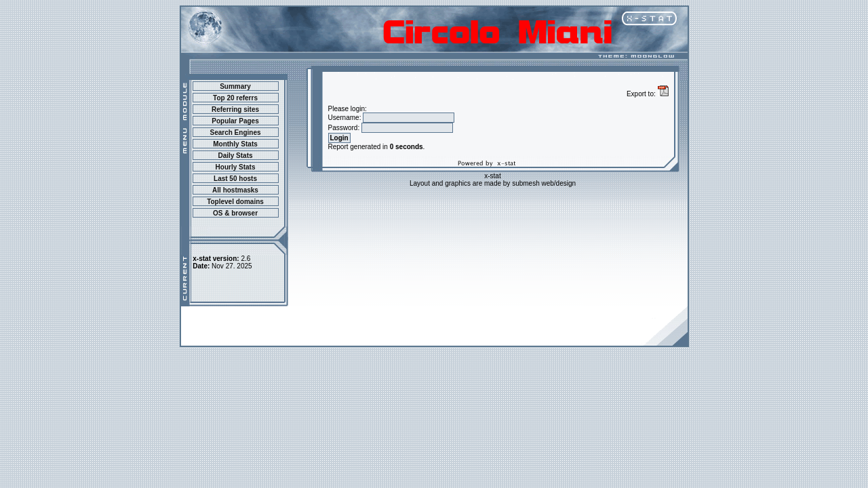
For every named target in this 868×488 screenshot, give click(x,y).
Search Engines (235, 133)
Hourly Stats (236, 167)
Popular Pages (235, 121)
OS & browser (235, 213)
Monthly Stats (235, 144)
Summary (235, 86)
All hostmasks (235, 190)
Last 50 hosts (235, 179)
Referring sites (235, 109)
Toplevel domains (235, 202)
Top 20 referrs (235, 98)
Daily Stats (235, 156)
